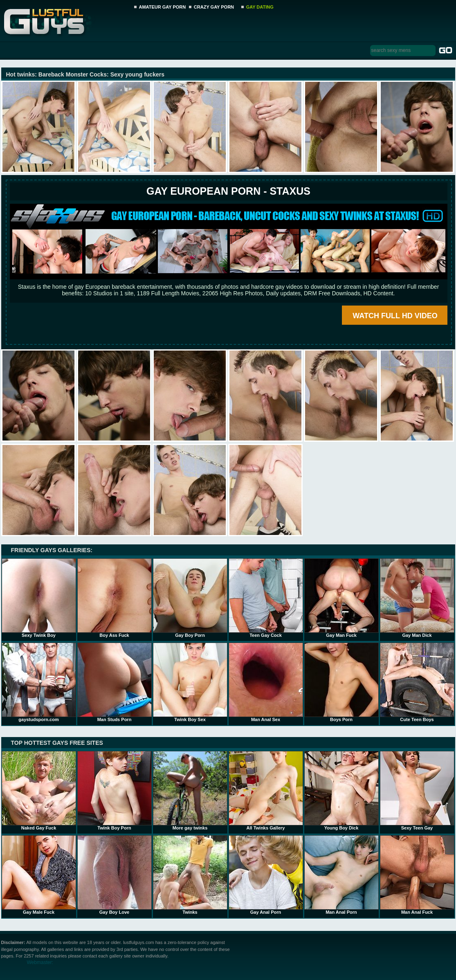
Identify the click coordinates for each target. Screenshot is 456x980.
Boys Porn (341, 682)
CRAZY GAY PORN (214, 7)
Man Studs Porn (115, 682)
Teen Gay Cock (266, 598)
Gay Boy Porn (190, 598)
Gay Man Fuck (341, 598)
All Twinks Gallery (266, 791)
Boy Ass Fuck (115, 598)
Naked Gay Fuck (39, 791)
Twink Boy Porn (115, 791)
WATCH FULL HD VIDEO (395, 316)
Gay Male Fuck (39, 875)
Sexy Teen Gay (417, 791)
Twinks (190, 875)
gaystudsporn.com (39, 682)
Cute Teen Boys (417, 682)
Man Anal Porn (341, 875)
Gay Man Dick (417, 598)
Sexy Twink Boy (39, 598)
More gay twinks (190, 791)
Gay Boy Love (115, 875)
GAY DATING (260, 7)
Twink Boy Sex (190, 682)
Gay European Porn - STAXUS (228, 191)
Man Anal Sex (266, 682)
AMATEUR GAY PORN (163, 7)
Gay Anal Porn (266, 875)
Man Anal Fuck (417, 875)
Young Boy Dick (341, 791)
